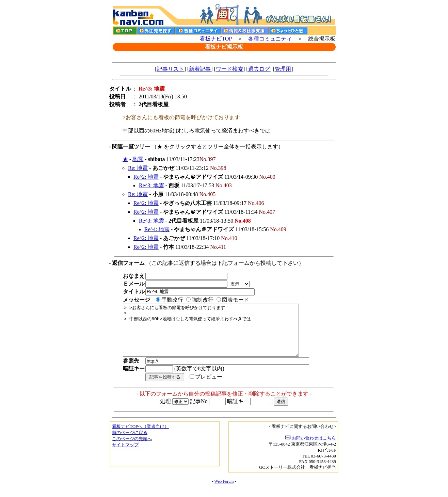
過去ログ (259, 69)
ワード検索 (229, 69)
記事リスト (171, 69)
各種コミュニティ (270, 39)
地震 (138, 159)
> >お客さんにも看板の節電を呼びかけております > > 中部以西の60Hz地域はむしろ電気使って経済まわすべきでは (221, 335)
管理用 (283, 69)
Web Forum (224, 492)
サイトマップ (125, 455)
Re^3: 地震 (151, 185)
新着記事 (200, 69)
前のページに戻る (130, 443)
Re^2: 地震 (146, 177)
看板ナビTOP (216, 39)
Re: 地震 (138, 168)
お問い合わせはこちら (314, 448)
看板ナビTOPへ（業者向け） (140, 437)
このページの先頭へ (132, 449)
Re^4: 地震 (157, 229)
